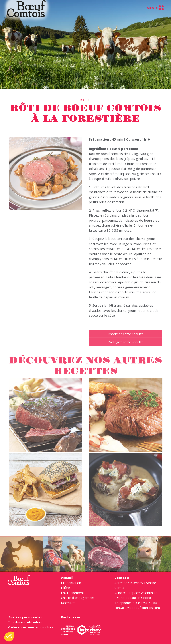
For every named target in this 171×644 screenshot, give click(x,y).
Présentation (71, 583)
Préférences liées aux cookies (31, 627)
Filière (66, 588)
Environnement (73, 593)
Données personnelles (25, 617)
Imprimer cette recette (126, 339)
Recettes (68, 603)
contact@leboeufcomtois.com (137, 608)
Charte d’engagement (78, 598)
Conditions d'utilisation (25, 622)
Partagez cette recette (126, 347)
